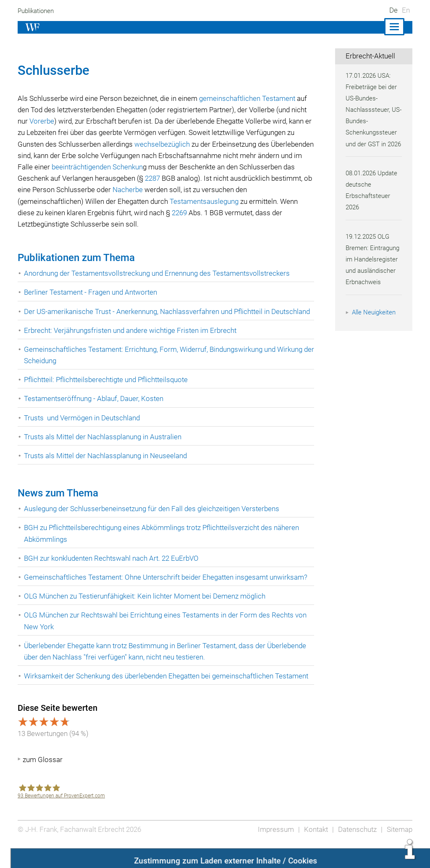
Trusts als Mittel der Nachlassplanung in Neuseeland (107, 467)
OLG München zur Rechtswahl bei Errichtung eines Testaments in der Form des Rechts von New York (167, 632)
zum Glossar (43, 783)
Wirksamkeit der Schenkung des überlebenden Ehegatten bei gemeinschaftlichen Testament (152, 693)
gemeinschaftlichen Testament (251, 98)
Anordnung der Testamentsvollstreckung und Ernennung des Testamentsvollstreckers (159, 273)
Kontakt (314, 852)
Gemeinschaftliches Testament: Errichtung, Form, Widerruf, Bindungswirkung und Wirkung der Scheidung (166, 366)
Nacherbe (215, 190)
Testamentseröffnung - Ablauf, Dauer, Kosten (95, 410)
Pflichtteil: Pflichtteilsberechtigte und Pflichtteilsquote (109, 391)
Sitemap (399, 852)
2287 (214, 178)
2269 (236, 213)
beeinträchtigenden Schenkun (164, 167)
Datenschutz (356, 852)
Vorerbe (59, 121)
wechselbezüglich (217, 144)
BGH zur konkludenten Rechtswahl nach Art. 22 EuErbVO (113, 570)
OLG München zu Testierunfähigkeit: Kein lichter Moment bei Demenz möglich (147, 607)
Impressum (273, 852)
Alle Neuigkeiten (375, 324)
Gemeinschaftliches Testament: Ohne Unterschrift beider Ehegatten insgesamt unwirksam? (168, 588)
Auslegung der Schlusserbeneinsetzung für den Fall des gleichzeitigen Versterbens (154, 520)
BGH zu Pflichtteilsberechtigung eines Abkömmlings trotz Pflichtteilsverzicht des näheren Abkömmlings (165, 545)
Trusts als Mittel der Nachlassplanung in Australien (105, 448)
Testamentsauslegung (257, 201)
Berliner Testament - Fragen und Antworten (92, 292)
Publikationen (37, 11)
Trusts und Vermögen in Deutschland (83, 429)
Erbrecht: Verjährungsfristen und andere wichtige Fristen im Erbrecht (132, 342)
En (406, 10)
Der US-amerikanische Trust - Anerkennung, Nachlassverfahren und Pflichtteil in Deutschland (149, 317)
